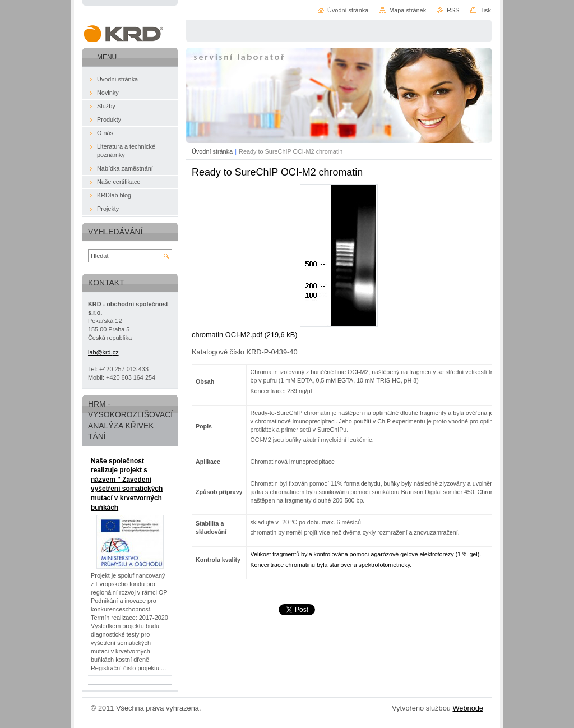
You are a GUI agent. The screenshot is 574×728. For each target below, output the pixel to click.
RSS (453, 10)
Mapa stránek (408, 10)
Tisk (485, 10)
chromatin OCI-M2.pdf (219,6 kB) (244, 335)
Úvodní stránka (212, 151)
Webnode (468, 708)
